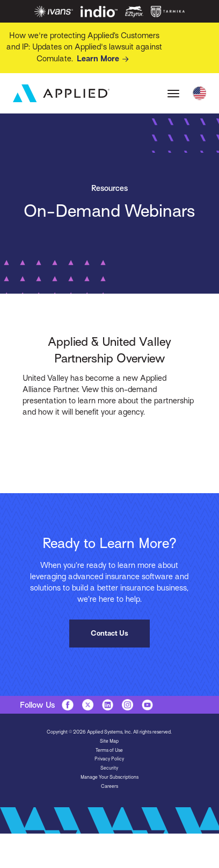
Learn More (104, 59)
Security (109, 768)
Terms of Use (109, 750)
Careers (109, 786)
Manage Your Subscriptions (109, 777)
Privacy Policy (109, 759)
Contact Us (109, 633)
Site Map (109, 741)
